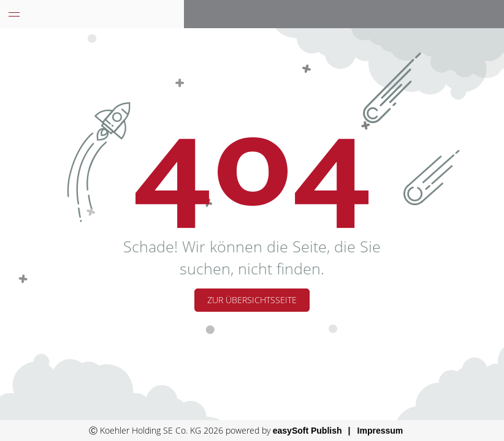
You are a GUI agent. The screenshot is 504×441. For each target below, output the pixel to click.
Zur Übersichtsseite (252, 300)
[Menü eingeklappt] (14, 14)
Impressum (380, 431)
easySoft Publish (307, 431)
